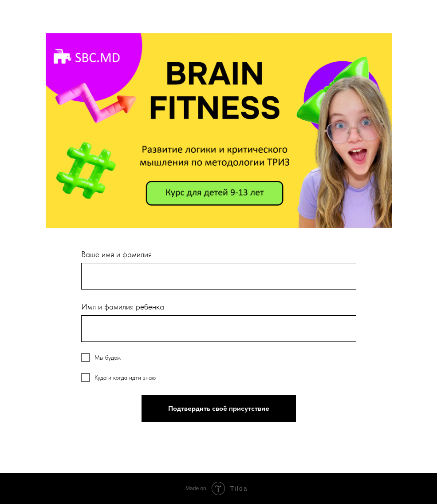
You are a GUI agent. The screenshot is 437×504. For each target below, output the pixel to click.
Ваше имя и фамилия (116, 254)
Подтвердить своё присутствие (219, 408)
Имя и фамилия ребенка (123, 307)
